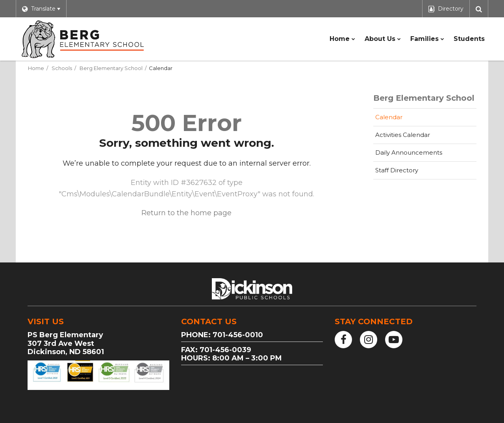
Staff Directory (397, 170)
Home (36, 68)
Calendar (389, 117)
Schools (62, 68)
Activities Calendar (415, 137)
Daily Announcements (409, 152)
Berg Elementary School (111, 68)
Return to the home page (186, 213)
